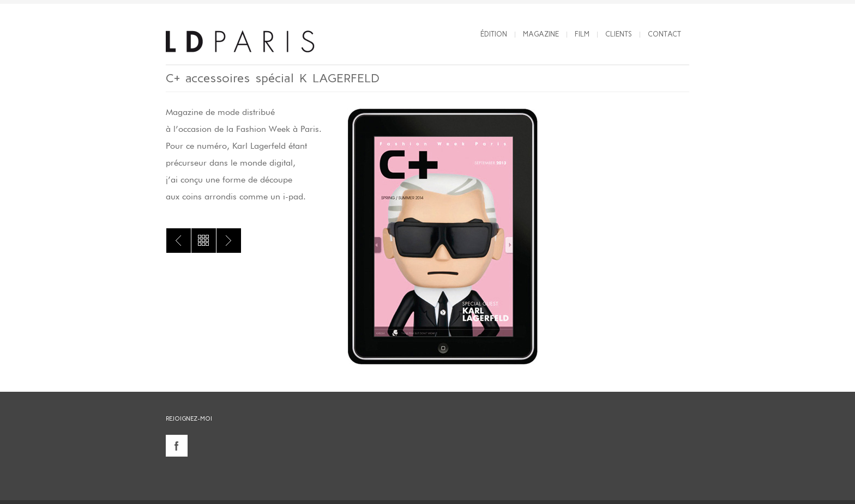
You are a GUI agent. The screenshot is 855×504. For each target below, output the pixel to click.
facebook (177, 446)
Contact (664, 34)
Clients (619, 34)
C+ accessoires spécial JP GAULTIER (229, 241)
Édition (494, 34)
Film (582, 34)
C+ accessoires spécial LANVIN (179, 241)
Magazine (541, 34)
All (204, 241)
